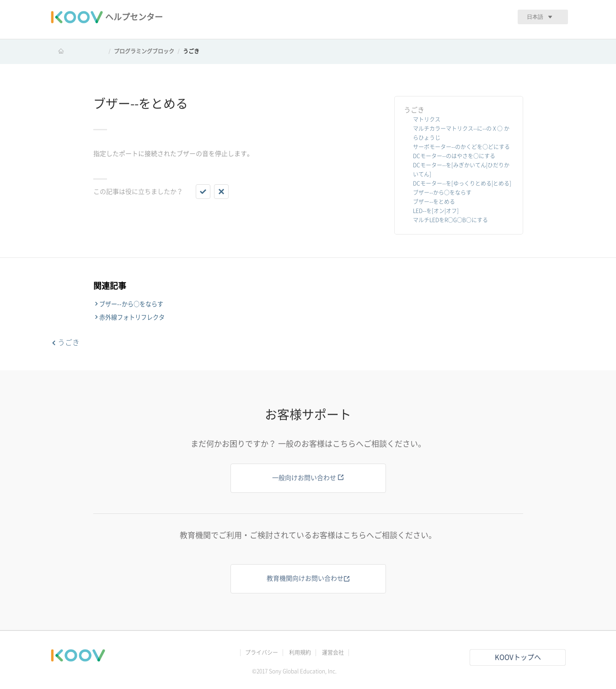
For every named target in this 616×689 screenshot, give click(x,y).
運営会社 (333, 652)
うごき (191, 51)
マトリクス (427, 119)
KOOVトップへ (518, 657)
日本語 (535, 17)
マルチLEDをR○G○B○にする (450, 220)
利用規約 (300, 652)
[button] (203, 192)
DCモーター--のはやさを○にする (454, 156)
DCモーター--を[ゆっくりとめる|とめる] (462, 183)
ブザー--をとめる (434, 202)
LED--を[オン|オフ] (436, 211)
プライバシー (262, 652)
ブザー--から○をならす (442, 192)
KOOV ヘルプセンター (78, 51)
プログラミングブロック (144, 51)
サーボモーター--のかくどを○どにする (461, 147)
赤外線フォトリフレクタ (132, 317)
